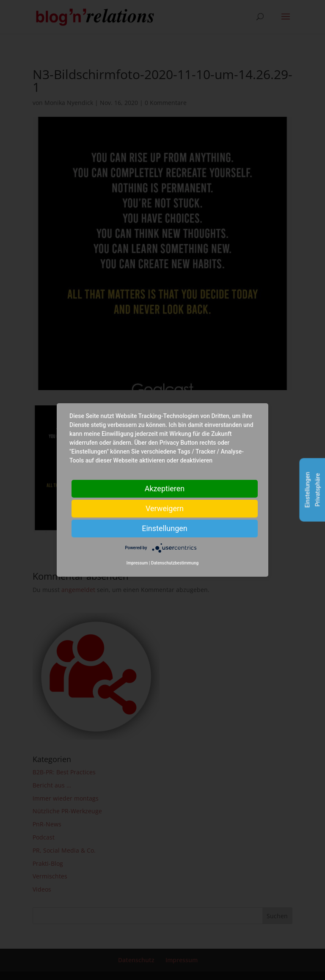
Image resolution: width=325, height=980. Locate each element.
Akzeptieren (165, 489)
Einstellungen (164, 528)
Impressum (137, 563)
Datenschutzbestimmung (175, 563)
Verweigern (165, 508)
